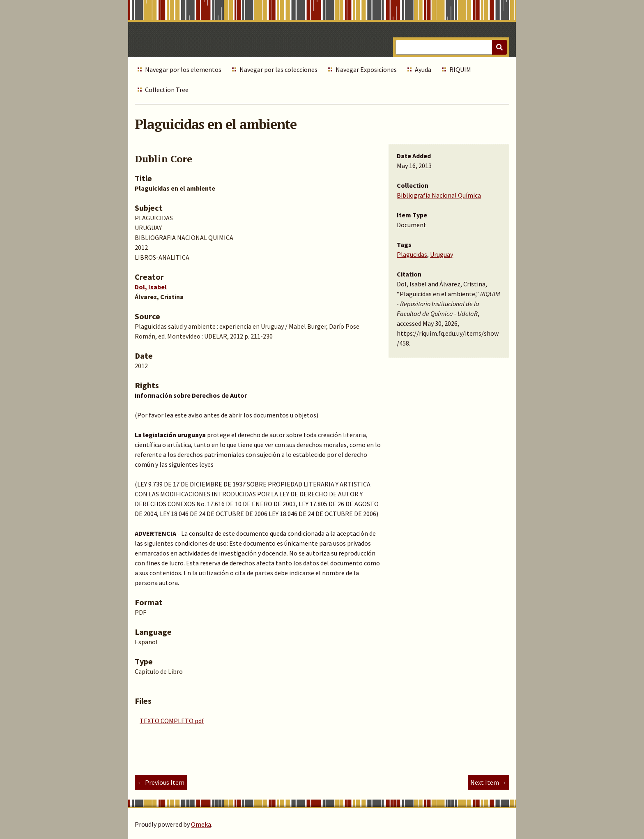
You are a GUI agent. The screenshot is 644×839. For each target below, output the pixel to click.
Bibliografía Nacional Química (439, 195)
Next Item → (489, 782)
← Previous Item (161, 782)
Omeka (201, 824)
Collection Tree (167, 90)
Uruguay (442, 254)
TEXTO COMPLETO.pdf (172, 721)
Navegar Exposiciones (366, 69)
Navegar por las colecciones (278, 69)
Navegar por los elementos (183, 69)
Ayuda (423, 69)
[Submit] (499, 47)
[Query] (451, 47)
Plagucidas (412, 254)
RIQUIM (460, 69)
